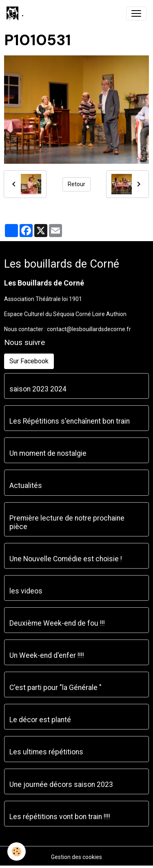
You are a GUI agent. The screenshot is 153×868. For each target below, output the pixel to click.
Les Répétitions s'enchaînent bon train (70, 421)
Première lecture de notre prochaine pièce (67, 522)
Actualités (26, 486)
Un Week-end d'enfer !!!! (47, 655)
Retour (76, 184)
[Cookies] (17, 852)
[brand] (15, 13)
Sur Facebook (29, 361)
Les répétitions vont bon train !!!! (60, 817)
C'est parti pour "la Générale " (55, 688)
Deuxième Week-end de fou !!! (57, 623)
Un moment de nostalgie (48, 453)
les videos (26, 591)
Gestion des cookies (76, 857)
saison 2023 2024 (38, 389)
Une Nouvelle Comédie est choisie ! (66, 559)
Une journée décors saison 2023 (61, 784)
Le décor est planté (40, 720)
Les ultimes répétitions (46, 752)
